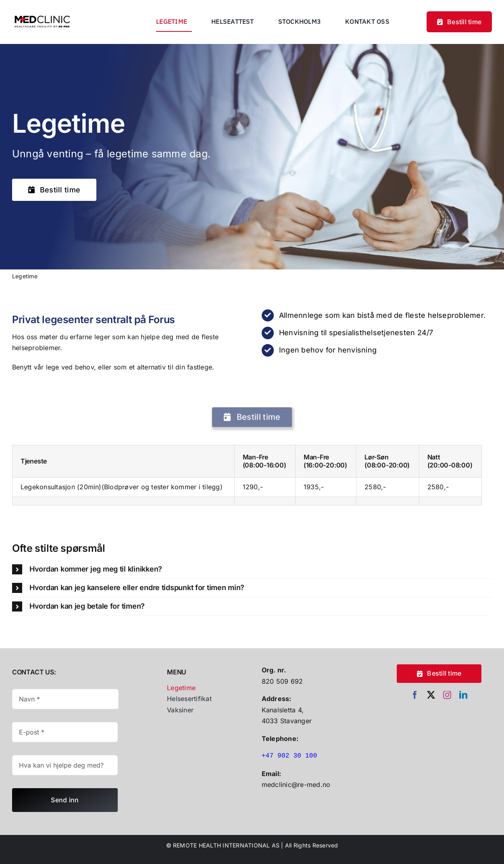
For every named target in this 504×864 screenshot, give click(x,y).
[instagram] (447, 695)
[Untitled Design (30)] (42, 13)
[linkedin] (463, 695)
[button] (252, 569)
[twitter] (431, 695)
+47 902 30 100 (289, 756)
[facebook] (415, 695)
